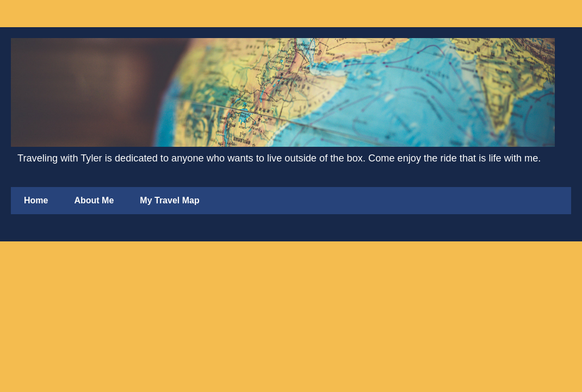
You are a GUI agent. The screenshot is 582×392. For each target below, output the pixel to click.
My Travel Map (169, 200)
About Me (94, 200)
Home (36, 200)
